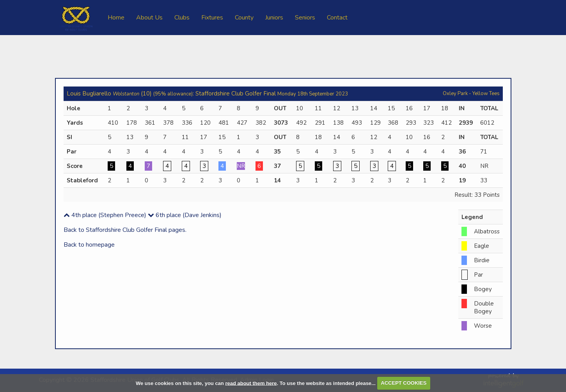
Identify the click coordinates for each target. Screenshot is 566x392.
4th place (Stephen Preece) (105, 215)
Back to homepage (89, 245)
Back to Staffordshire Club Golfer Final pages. (125, 230)
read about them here (251, 383)
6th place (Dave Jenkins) (185, 215)
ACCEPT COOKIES (404, 383)
